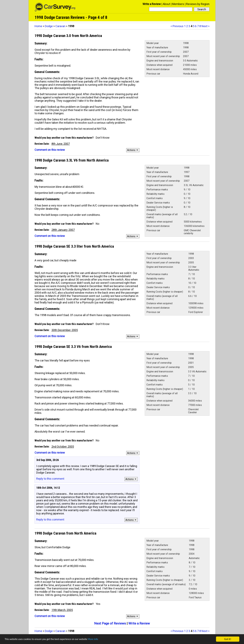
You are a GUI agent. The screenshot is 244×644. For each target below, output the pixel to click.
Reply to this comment (50, 479)
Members (178, 4)
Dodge (49, 26)
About (166, 4)
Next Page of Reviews (110, 623)
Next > (205, 26)
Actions (133, 150)
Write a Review (152, 4)
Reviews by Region (198, 4)
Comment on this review (50, 150)
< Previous (177, 26)
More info (96, 639)
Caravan (60, 26)
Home (38, 26)
